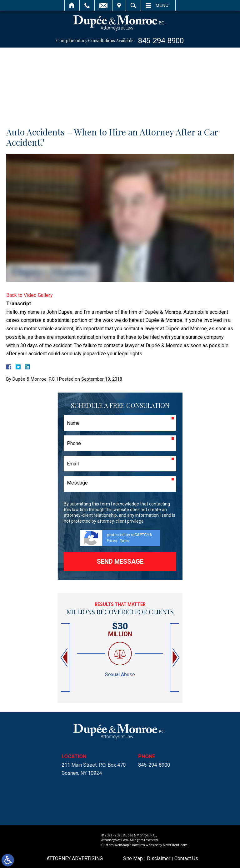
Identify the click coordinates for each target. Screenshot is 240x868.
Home (72, 5)
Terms (125, 541)
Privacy (112, 541)
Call (87, 5)
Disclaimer (159, 858)
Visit (119, 5)
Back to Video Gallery (30, 295)
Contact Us (186, 858)
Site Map (133, 858)
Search (133, 5)
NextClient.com (175, 845)
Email (103, 5)
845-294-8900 (161, 41)
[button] (65, 658)
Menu (162, 5)
